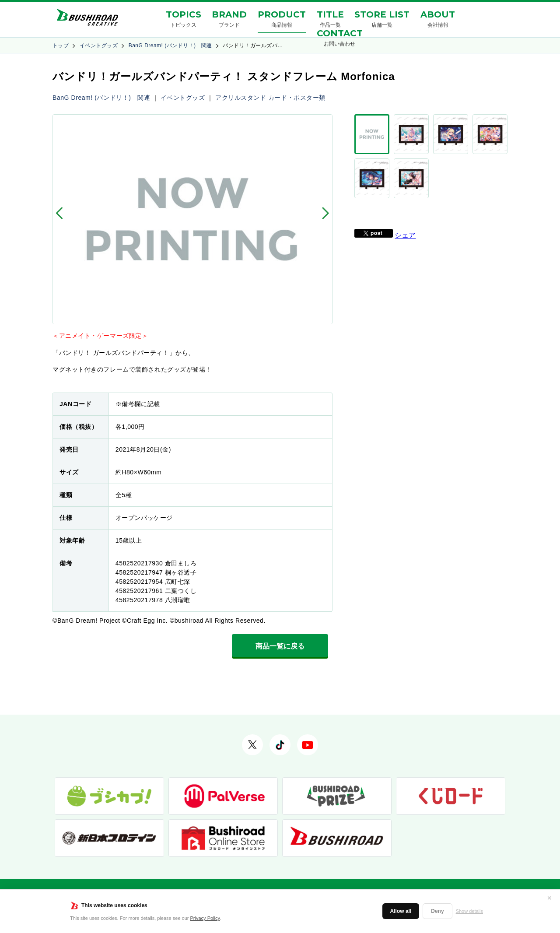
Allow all (401, 911)
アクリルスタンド (241, 98)
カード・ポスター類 (297, 98)
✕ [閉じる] (549, 898)
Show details (469, 911)
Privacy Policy (205, 918)
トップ (61, 46)
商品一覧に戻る (280, 646)
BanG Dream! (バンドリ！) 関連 (170, 46)
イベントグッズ (99, 46)
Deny (437, 911)
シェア (405, 208)
